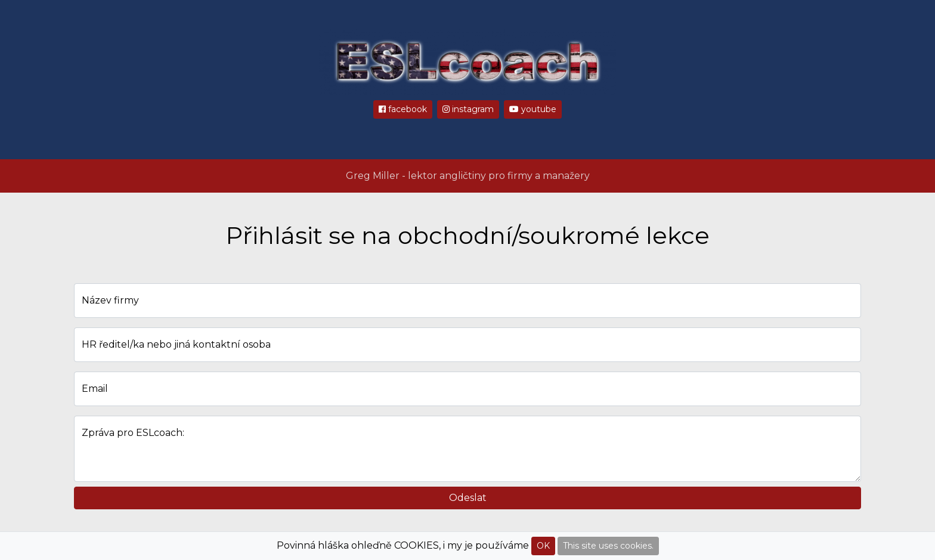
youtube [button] (533, 109)
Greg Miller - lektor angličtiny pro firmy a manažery (468, 176)
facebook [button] (403, 109)
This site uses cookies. (608, 546)
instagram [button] (468, 109)
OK (543, 546)
